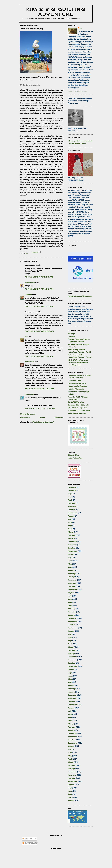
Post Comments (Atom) (43, 422)
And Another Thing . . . (33, 29)
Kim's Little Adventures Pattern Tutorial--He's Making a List (78, 362)
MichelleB (29, 394)
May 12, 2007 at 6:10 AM (39, 306)
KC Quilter (29, 362)
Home (42, 418)
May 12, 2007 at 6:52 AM (39, 331)
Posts (27, 839)
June (70, 497)
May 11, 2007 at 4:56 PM (39, 289)
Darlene (28, 295)
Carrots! (71, 336)
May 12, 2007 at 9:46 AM (39, 389)
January (71, 538)
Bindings (71, 334)
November (72, 506)
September (72, 513)
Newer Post (25, 418)
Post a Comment (27, 414)
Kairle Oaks (30, 282)
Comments (30, 843)
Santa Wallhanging (76, 402)
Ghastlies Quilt (74, 381)
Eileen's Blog (73, 455)
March (70, 532)
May (70, 526)
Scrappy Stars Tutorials (78, 405)
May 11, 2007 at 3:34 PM (39, 277)
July (69, 494)
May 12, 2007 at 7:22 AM (39, 356)
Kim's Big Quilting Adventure (56, 12)
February (71, 503)
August (71, 516)
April (70, 500)
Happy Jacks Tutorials (77, 386)
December (72, 487)
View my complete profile (77, 91)
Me (27, 253)
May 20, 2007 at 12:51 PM (40, 409)
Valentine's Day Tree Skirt (79, 410)
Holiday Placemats (76, 389)
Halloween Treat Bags (77, 383)
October (71, 510)
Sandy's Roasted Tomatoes (80, 296)
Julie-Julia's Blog (75, 458)
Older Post (59, 418)
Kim (26, 337)
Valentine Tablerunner (77, 413)
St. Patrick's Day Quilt (77, 408)
